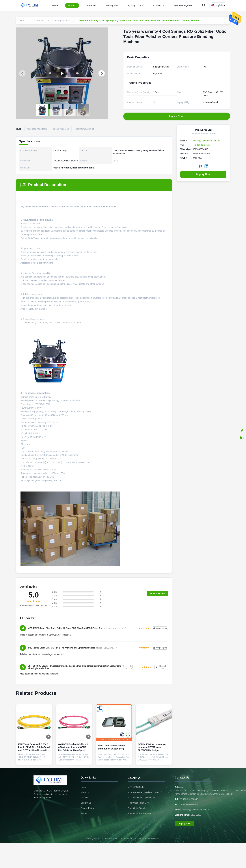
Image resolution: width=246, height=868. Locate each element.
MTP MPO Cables (136, 787)
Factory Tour (112, 5)
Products (72, 5)
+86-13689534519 (201, 145)
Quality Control (136, 5)
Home (55, 5)
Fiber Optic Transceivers (139, 813)
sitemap (84, 813)
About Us (91, 5)
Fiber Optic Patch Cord (139, 803)
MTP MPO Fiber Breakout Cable (143, 792)
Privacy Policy (87, 808)
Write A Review (157, 593)
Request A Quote (183, 5)
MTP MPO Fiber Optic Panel (141, 798)
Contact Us (159, 5)
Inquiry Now (203, 174)
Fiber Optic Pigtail (136, 808)
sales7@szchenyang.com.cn (206, 141)
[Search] (204, 5)
